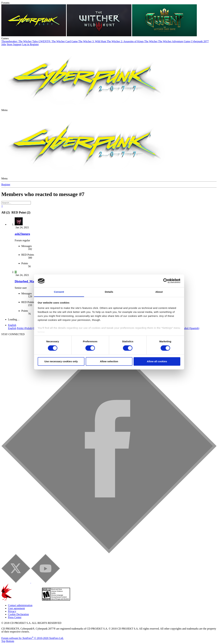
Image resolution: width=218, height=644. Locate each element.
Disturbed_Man (25, 281)
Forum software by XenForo (32, 638)
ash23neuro (22, 234)
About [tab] (159, 292)
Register (6, 184)
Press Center (15, 617)
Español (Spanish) (190, 328)
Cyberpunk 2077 (200, 41)
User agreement (16, 608)
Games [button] (5, 38)
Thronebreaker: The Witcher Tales (20, 41)
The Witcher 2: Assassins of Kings (126, 41)
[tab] (20, 212)
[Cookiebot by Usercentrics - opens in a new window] (166, 281)
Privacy (12, 611)
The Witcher (151, 41)
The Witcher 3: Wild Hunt (93, 41)
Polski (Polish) (25, 328)
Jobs (4, 44)
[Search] (16, 203)
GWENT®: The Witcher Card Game (58, 41)
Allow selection (109, 361)
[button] (4, 110)
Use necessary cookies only (61, 361)
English (12, 325)
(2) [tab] (6, 212)
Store (10, 44)
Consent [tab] (59, 292)
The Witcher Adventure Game (174, 41)
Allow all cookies (157, 361)
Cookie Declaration (18, 614)
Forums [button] (5, 3)
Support (17, 44)
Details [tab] (109, 292)
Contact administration (20, 605)
